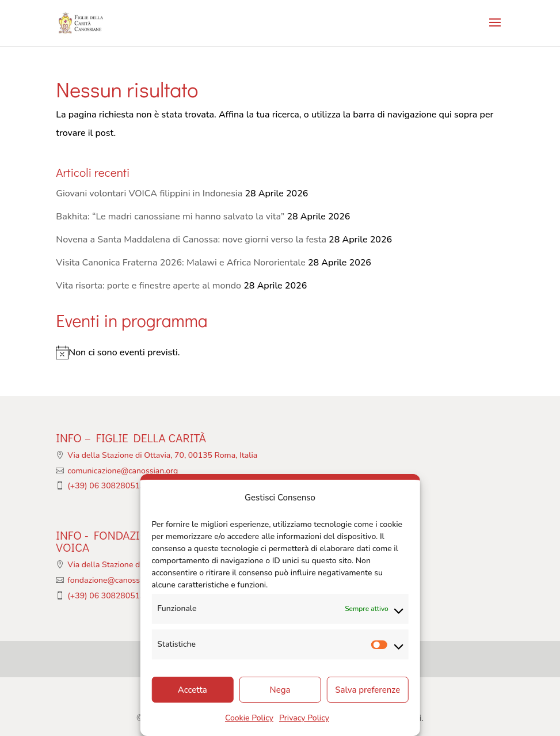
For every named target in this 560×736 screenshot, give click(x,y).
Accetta (193, 690)
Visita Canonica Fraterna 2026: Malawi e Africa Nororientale (181, 263)
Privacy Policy (304, 718)
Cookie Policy (249, 718)
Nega (280, 690)
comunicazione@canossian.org (123, 471)
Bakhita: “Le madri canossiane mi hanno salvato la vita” (170, 217)
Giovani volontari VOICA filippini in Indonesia (149, 194)
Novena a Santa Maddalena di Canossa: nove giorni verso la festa (191, 240)
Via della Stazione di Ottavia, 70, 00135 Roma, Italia (162, 455)
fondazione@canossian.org (116, 580)
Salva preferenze (367, 690)
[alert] (280, 352)
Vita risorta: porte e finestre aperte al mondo (148, 286)
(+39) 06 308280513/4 (110, 486)
